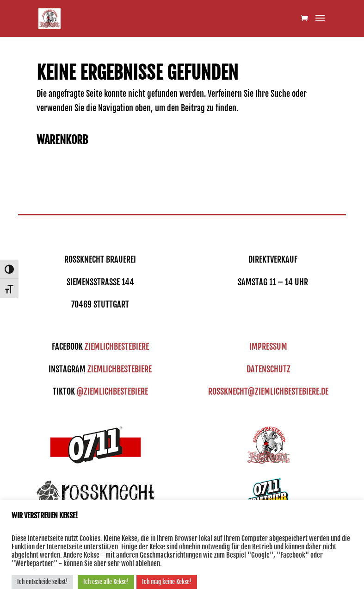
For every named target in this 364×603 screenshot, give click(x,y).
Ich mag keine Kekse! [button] (167, 582)
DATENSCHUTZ (268, 369)
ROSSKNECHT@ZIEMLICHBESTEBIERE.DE (268, 391)
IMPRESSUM (268, 346)
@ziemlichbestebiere (112, 391)
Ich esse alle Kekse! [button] (106, 582)
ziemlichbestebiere (117, 346)
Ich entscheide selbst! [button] (42, 582)
